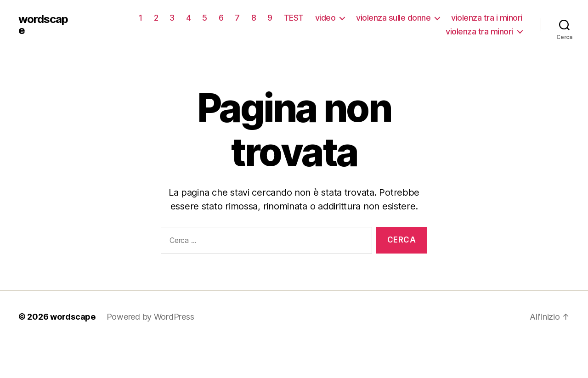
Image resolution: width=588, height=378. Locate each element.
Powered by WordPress (150, 317)
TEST (294, 18)
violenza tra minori (479, 31)
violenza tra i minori (487, 18)
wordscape (43, 25)
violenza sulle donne (393, 18)
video (325, 18)
